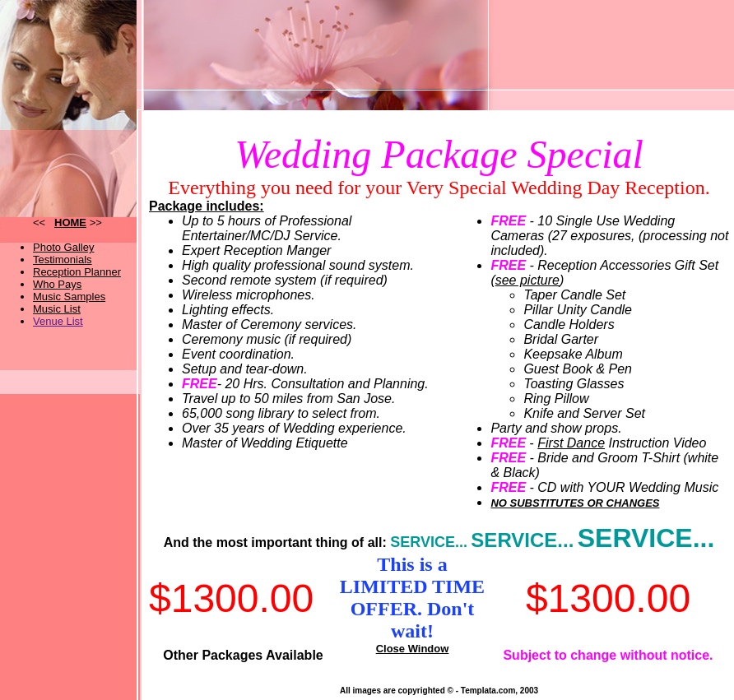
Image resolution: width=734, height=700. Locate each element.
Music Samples (69, 297)
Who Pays (57, 284)
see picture (527, 280)
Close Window (413, 649)
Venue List (58, 321)
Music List (57, 309)
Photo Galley (63, 247)
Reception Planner (77, 272)
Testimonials (63, 260)
